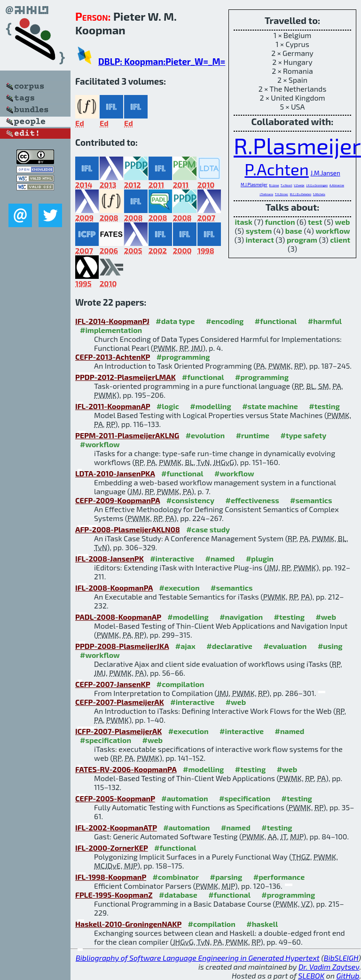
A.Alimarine (337, 185)
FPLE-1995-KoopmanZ (114, 895)
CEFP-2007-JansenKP (113, 684)
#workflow (100, 444)
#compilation (180, 684)
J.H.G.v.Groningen (317, 185)
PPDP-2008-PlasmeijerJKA (122, 646)
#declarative (229, 646)
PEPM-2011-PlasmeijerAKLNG (127, 435)
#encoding (225, 321)
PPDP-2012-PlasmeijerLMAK (126, 377)
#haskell (262, 924)
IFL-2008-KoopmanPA (114, 588)
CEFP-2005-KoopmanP (115, 798)
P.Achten (277, 169)
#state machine (270, 406)
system (259, 231)
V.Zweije (299, 185)
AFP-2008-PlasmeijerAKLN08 (128, 529)
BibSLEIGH (341, 958)
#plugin (260, 558)
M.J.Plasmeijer (254, 185)
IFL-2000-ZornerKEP (112, 848)
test (315, 222)
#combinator (176, 877)
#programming (183, 357)
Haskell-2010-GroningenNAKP (128, 924)
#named (220, 558)
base (294, 231)
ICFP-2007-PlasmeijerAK (118, 731)
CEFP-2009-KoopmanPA (118, 500)
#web (326, 617)
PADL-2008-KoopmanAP (118, 617)
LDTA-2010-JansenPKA (115, 473)
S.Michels (319, 194)
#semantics (311, 500)
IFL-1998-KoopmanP (111, 877)
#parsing (226, 877)
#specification (106, 740)
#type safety (304, 435)
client (340, 240)
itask (243, 222)
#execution (180, 588)
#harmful (325, 321)
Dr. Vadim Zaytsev (329, 967)
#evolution (205, 435)
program (302, 240)
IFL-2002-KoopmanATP (116, 827)
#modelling (210, 406)
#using (330, 646)
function (280, 222)
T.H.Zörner (282, 194)
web (343, 222)
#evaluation (285, 646)
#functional (276, 321)
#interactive (172, 558)
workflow (333, 231)
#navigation (241, 617)
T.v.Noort (286, 185)
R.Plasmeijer (297, 145)
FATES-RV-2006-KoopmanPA (126, 769)
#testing (324, 406)
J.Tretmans (266, 194)
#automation (184, 798)
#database (178, 895)
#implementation (111, 330)
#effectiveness (252, 500)
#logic (168, 406)
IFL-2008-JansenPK (110, 558)
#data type (175, 321)
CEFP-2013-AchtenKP (113, 357)
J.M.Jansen (325, 173)
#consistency (190, 500)
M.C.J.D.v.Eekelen (301, 194)
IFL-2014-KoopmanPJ (112, 321)
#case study (208, 529)
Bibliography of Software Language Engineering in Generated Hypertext (198, 958)
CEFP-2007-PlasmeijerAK (120, 702)
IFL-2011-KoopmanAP (113, 406)
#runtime (253, 435)
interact (259, 240)
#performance (279, 877)
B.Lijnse (274, 185)
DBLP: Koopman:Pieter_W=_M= (162, 61)
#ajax (185, 646)
